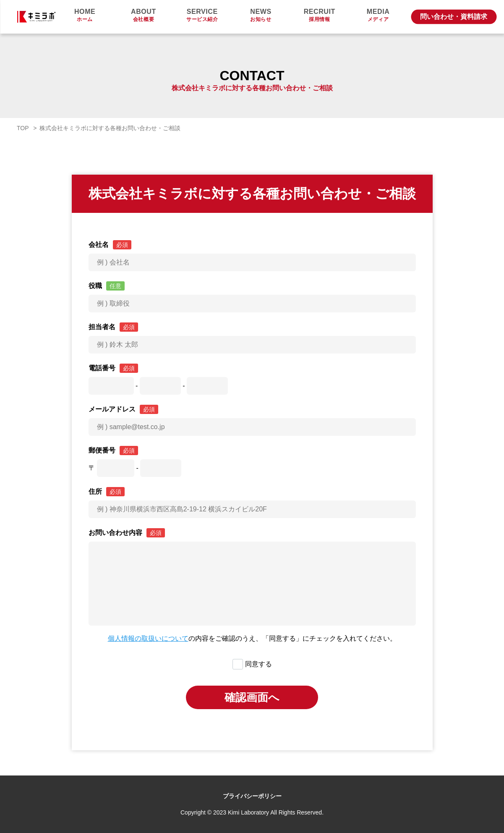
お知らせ (261, 15)
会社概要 (144, 15)
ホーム (85, 15)
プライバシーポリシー (252, 796)
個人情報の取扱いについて (148, 638)
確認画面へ (252, 697)
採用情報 (319, 15)
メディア (378, 15)
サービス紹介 (202, 15)
